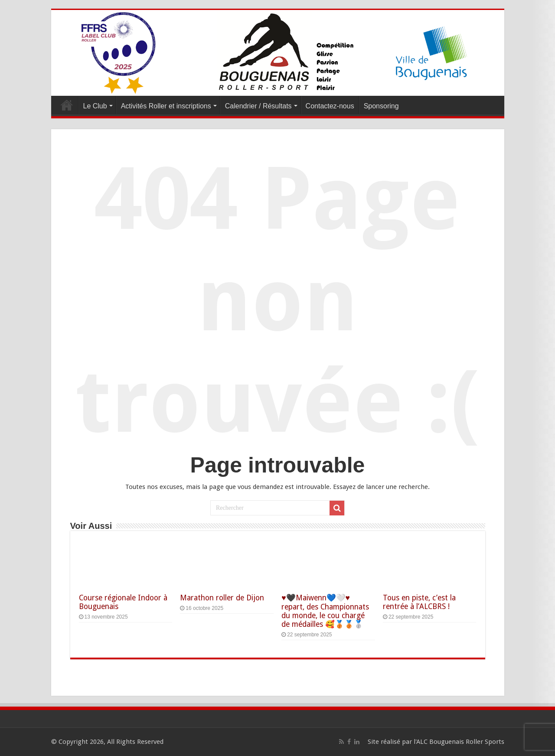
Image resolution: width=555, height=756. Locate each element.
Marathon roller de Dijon (222, 598)
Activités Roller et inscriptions (166, 106)
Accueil (67, 105)
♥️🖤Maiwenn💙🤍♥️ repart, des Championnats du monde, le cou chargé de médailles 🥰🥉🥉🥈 (325, 611)
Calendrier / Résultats (258, 106)
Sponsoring (381, 106)
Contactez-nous (330, 106)
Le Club (95, 106)
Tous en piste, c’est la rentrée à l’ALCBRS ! (419, 602)
